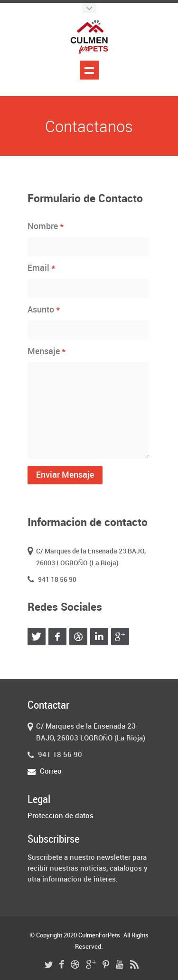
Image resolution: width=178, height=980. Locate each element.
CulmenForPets (99, 935)
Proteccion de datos (61, 816)
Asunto (44, 310)
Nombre (46, 226)
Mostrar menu (89, 70)
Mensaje (47, 351)
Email (42, 268)
